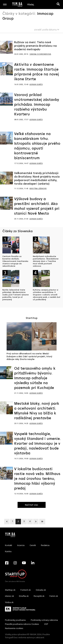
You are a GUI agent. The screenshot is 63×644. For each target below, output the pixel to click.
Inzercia (21, 545)
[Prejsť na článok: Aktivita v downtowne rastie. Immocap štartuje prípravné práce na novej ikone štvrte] (6, 70)
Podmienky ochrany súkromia (44, 620)
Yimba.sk (9, 602)
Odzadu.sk (41, 590)
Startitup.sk (10, 590)
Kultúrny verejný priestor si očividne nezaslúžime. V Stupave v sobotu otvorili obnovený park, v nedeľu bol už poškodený (46, 295)
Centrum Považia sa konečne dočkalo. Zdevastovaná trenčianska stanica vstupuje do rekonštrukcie (15, 261)
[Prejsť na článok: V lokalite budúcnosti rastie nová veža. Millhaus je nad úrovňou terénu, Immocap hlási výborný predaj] (6, 474)
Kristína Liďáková (38, 189)
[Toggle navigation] (5, 5)
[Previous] (7, 522)
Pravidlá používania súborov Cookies (22, 624)
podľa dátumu (51, 30)
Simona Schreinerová (40, 54)
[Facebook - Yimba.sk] (7, 563)
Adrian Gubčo (36, 85)
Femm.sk (54, 596)
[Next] (36, 522)
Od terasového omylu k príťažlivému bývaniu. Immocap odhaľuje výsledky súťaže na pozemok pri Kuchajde (35, 378)
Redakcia (45, 545)
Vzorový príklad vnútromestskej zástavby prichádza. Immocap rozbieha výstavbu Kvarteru (37, 105)
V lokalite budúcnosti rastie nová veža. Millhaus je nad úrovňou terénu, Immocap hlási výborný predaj (37, 479)
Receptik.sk (39, 596)
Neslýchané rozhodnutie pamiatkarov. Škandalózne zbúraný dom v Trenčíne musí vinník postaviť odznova (46, 261)
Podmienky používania (15, 620)
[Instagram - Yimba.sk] (15, 563)
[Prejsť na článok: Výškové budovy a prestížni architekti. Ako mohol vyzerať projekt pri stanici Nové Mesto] (6, 204)
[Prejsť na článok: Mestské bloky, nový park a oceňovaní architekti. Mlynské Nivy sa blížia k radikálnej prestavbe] (6, 409)
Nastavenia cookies (14, 628)
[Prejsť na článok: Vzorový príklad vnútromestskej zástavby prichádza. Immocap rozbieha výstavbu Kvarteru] (6, 100)
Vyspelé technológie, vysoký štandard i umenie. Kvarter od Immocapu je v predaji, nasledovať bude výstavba (37, 444)
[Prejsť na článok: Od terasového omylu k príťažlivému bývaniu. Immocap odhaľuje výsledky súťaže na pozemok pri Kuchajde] (6, 374)
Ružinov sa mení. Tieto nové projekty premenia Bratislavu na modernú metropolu (35, 46)
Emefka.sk (24, 596)
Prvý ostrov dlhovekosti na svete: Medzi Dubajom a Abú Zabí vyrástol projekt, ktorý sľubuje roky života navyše (29, 357)
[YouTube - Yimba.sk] (24, 563)
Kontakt (9, 545)
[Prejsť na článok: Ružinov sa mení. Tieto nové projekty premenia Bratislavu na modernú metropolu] (6, 48)
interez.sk (9, 596)
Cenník (33, 545)
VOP (46, 624)
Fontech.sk (26, 590)
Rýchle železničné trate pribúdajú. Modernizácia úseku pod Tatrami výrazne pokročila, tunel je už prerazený (16, 295)
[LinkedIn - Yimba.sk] (33, 563)
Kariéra (8, 551)
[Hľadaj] (59, 5)
